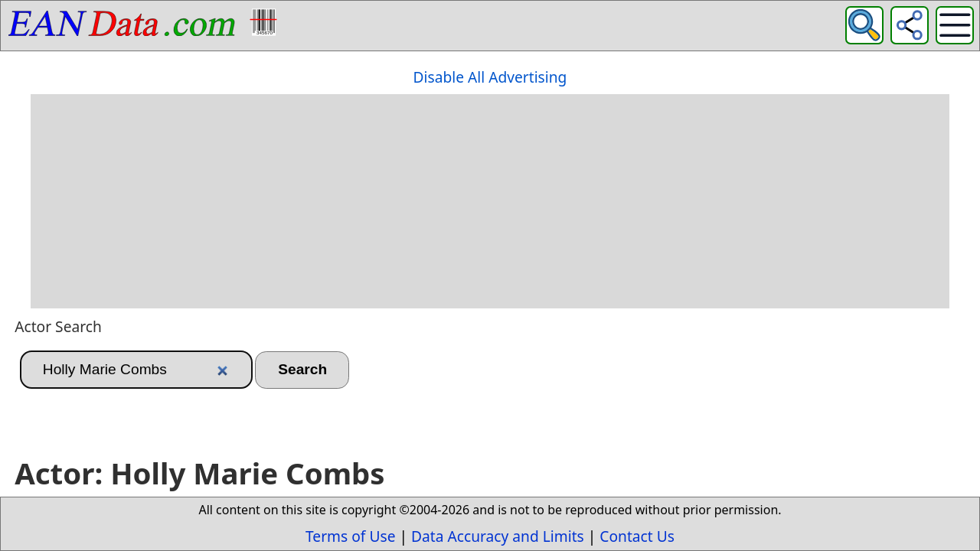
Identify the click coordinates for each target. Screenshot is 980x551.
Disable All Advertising (490, 77)
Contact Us (637, 536)
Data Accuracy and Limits (498, 536)
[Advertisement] (490, 201)
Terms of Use (350, 536)
